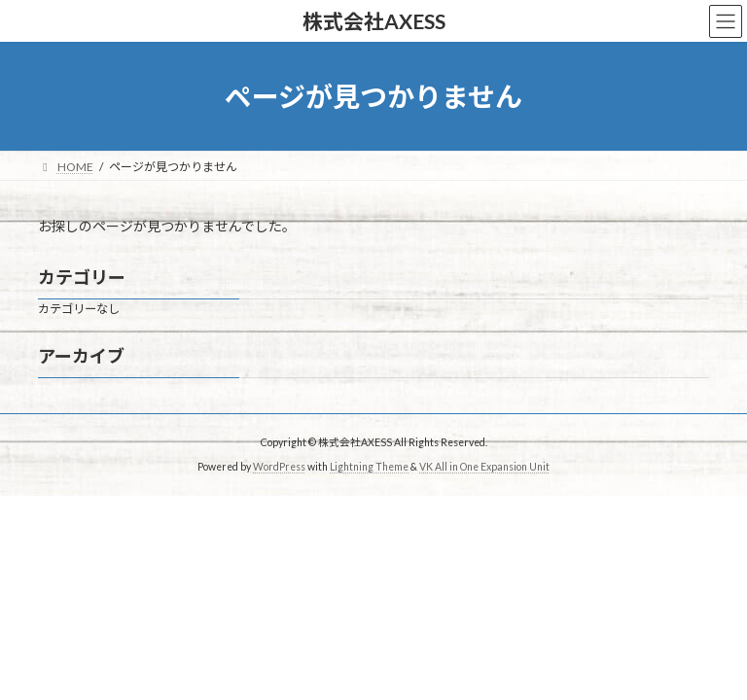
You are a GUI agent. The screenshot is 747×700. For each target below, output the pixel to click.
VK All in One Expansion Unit (484, 466)
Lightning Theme (369, 466)
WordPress (279, 466)
